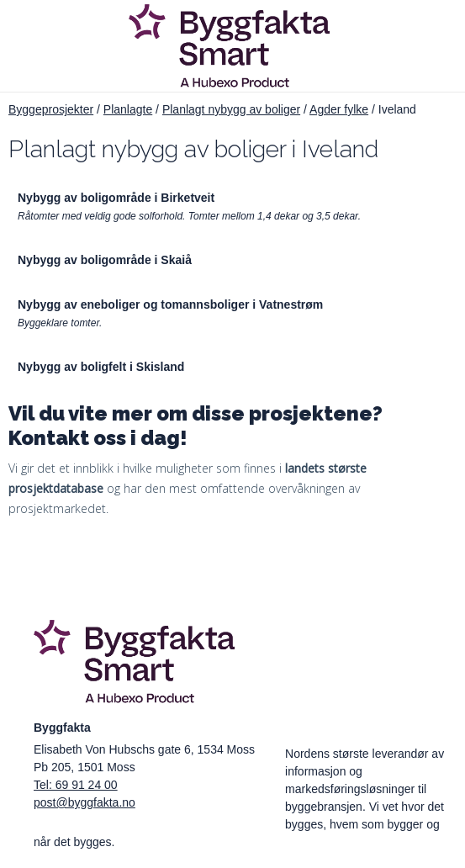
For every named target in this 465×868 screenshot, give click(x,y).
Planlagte (128, 109)
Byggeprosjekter (51, 109)
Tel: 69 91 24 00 (76, 785)
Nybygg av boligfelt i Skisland (101, 367)
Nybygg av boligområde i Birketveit (116, 198)
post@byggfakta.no (85, 802)
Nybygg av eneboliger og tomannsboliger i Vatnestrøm (170, 304)
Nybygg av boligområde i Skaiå (105, 260)
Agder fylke (339, 109)
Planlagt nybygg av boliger (231, 109)
